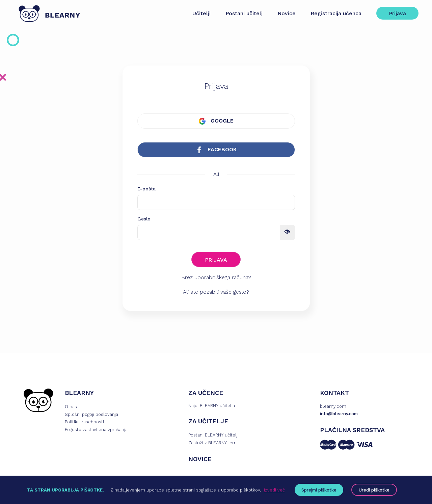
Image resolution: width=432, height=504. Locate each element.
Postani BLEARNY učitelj (213, 435)
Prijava (397, 13)
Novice (287, 13)
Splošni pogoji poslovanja (91, 414)
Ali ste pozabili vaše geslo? (216, 292)
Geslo (144, 219)
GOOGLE (216, 121)
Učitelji (201, 13)
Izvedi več (274, 490)
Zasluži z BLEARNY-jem (212, 443)
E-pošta (146, 189)
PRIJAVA (216, 260)
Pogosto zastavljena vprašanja (96, 430)
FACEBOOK (216, 150)
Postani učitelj (244, 13)
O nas (71, 407)
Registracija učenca (336, 13)
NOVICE (200, 459)
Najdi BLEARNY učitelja (212, 406)
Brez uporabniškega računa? (216, 277)
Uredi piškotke (374, 490)
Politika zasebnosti (84, 422)
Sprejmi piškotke (319, 490)
